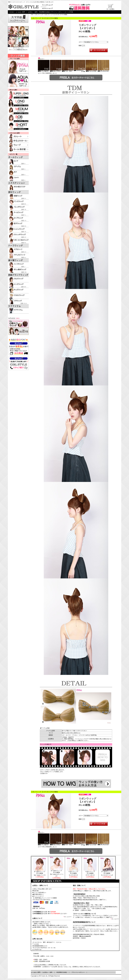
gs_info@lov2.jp (37, 949)
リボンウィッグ (39, 15)
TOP (32, 15)
